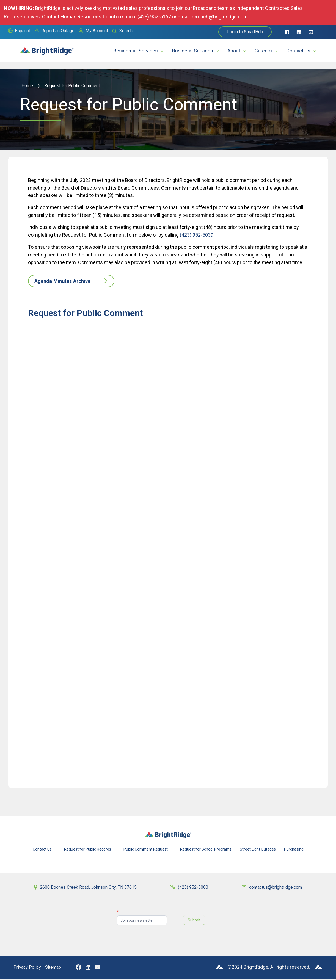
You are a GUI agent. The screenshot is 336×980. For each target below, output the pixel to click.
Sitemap (57, 969)
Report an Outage (58, 31)
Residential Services (136, 51)
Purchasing (294, 851)
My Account (97, 31)
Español (23, 31)
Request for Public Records (88, 851)
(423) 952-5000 (195, 889)
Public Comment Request (146, 851)
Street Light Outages (258, 851)
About (234, 51)
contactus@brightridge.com (275, 889)
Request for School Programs (206, 851)
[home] (47, 49)
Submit (194, 922)
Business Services (193, 51)
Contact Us (298, 51)
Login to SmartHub (245, 32)
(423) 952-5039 (197, 235)
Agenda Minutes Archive (71, 282)
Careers (263, 51)
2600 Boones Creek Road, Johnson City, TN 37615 (90, 889)
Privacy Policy (29, 969)
